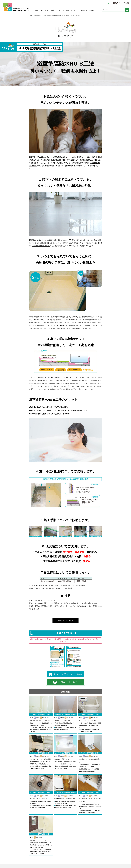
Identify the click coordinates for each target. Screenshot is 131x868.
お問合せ (92, 10)
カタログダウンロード (65, 674)
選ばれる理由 (45, 10)
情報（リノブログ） (73, 10)
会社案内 (84, 10)
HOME (37, 10)
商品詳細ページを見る (65, 620)
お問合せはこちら (65, 682)
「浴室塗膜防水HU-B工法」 (51, 323)
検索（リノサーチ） (58, 10)
